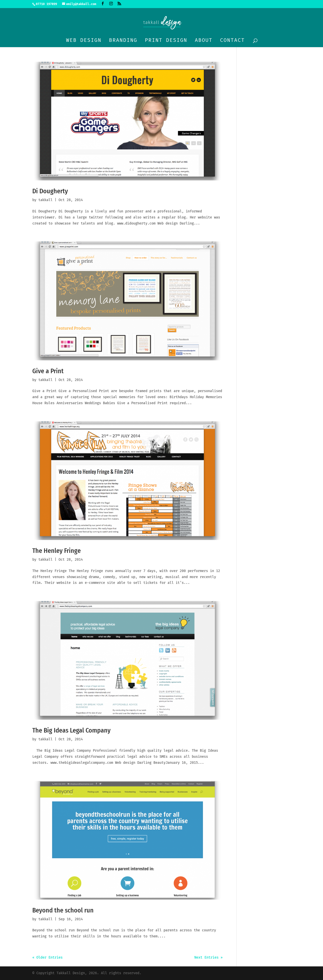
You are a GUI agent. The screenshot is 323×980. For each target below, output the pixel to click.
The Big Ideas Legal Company (71, 730)
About (204, 41)
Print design (166, 41)
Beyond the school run (63, 910)
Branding (123, 41)
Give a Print (48, 371)
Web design (84, 41)
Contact (232, 41)
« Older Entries (47, 957)
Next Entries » (208, 957)
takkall (45, 200)
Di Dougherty (50, 191)
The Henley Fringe (57, 551)
